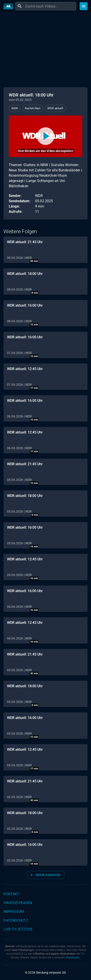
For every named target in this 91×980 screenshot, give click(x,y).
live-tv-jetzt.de (18, 929)
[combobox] (50, 6)
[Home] (9, 6)
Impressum (14, 912)
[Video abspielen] (45, 136)
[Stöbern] (84, 6)
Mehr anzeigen (45, 875)
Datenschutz (16, 920)
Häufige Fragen (18, 903)
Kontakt (11, 894)
